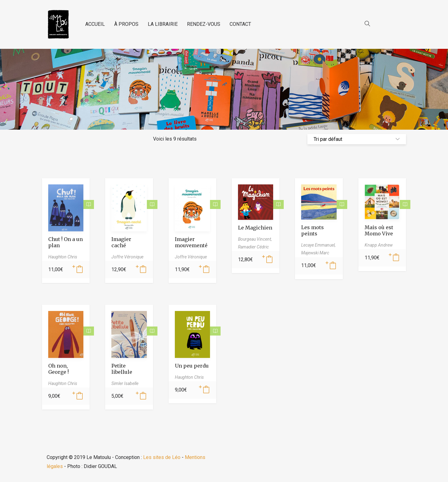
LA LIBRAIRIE (163, 24)
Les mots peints (313, 230)
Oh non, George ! (58, 369)
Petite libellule (122, 369)
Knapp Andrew (379, 245)
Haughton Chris (63, 257)
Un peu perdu (192, 366)
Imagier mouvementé (191, 242)
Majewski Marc (315, 253)
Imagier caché (121, 242)
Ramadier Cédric (253, 247)
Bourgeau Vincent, (255, 239)
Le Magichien (255, 228)
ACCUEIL (95, 24)
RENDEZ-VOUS (204, 24)
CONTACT (240, 24)
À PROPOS (126, 24)
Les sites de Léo (162, 457)
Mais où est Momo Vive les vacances (380, 234)
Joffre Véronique (127, 257)
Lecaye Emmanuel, (318, 245)
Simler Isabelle (125, 383)
